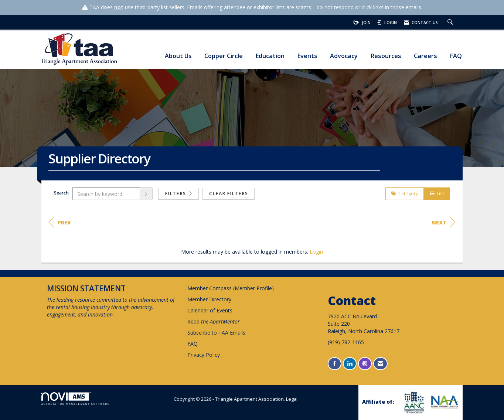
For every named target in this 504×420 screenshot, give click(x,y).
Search (61, 193)
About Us (178, 56)
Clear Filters (229, 194)
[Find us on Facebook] (335, 364)
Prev (60, 222)
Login (316, 252)
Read (214, 321)
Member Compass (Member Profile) (231, 288)
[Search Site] (451, 23)
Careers (425, 56)
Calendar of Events (210, 310)
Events (307, 56)
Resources (386, 56)
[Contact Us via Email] (380, 364)
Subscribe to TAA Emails (216, 333)
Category (405, 194)
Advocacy (344, 56)
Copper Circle (224, 56)
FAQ (456, 56)
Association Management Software (76, 399)
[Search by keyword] (106, 194)
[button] (146, 194)
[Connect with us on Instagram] (365, 364)
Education (270, 56)
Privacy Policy (204, 355)
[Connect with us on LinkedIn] (350, 364)
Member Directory (209, 299)
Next (444, 222)
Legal (292, 399)
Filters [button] (178, 194)
